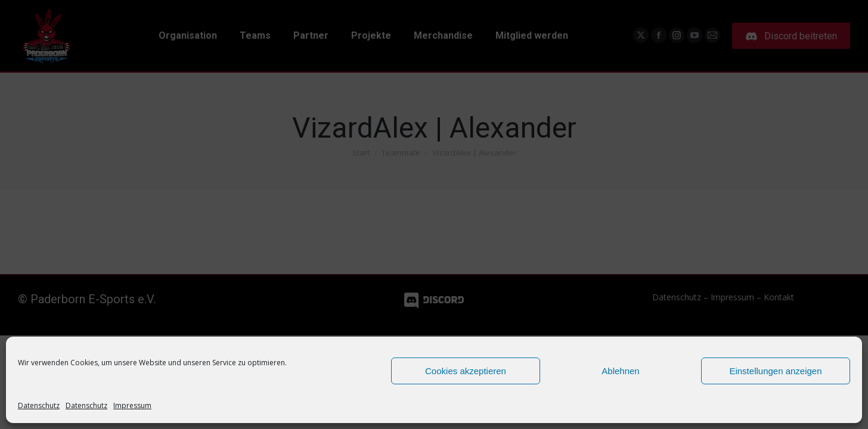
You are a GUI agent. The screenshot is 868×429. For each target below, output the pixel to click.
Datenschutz (39, 405)
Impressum (132, 405)
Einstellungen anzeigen (775, 371)
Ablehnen (620, 371)
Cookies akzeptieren (466, 371)
